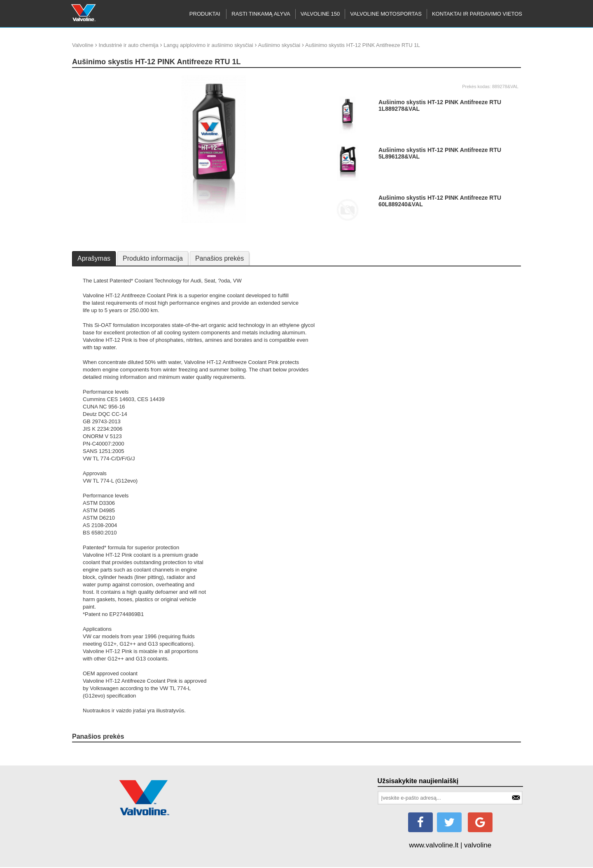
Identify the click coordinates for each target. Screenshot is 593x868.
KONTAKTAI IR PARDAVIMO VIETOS (477, 14)
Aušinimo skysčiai (279, 45)
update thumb (91, 78)
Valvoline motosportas (386, 14)
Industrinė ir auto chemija (128, 45)
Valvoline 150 (320, 14)
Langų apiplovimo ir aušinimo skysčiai (208, 45)
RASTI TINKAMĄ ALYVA (261, 14)
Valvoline (83, 45)
